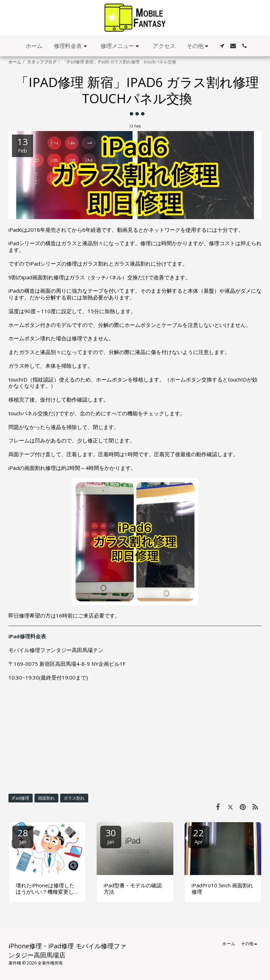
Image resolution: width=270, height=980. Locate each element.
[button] (72, 46)
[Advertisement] (135, 737)
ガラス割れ (74, 798)
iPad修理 (21, 798)
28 (23, 836)
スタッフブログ (42, 62)
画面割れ (46, 798)
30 (111, 836)
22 (199, 836)
